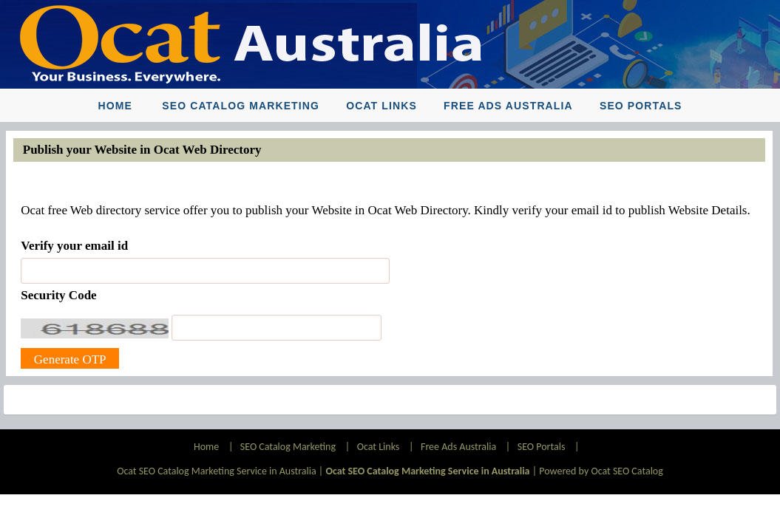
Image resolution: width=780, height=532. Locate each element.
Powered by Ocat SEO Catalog (601, 471)
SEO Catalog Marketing (241, 106)
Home (115, 106)
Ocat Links (381, 106)
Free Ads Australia (508, 106)
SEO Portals (641, 106)
